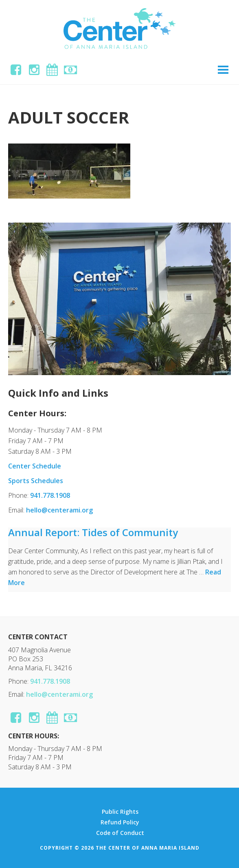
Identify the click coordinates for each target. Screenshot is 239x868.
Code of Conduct (120, 833)
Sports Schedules (36, 481)
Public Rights (120, 812)
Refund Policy (120, 822)
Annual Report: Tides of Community (93, 532)
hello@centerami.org (59, 510)
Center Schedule (35, 466)
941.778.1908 (50, 495)
